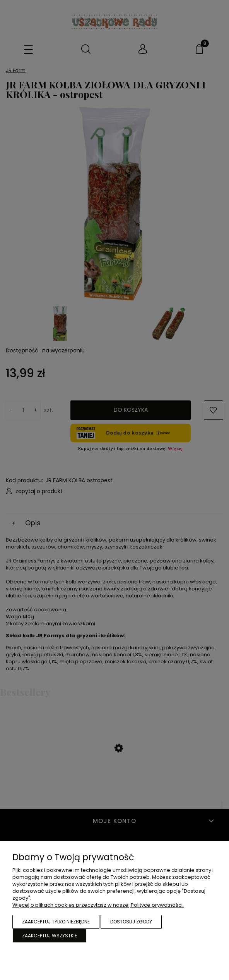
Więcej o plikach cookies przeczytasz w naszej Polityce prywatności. (98, 905)
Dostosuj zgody (131, 922)
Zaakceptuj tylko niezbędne (56, 922)
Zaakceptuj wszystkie (50, 936)
